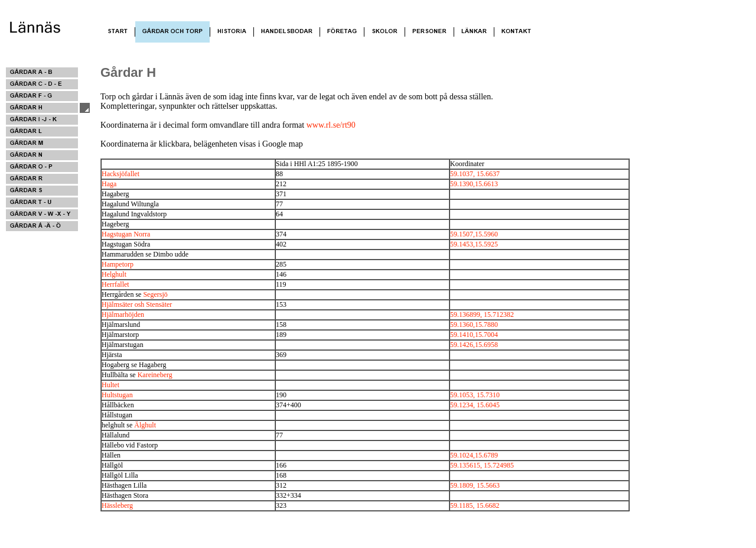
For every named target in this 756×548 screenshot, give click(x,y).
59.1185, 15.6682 (475, 505)
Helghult (114, 274)
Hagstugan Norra (126, 234)
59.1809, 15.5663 (475, 485)
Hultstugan (117, 395)
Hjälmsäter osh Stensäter (137, 304)
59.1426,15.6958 (474, 345)
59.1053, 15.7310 (475, 395)
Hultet (110, 385)
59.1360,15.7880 (474, 325)
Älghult (145, 425)
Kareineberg (155, 375)
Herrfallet (115, 284)
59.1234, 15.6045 (475, 405)
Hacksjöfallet (120, 174)
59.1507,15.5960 (474, 234)
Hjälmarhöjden (123, 314)
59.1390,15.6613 (474, 184)
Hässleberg (117, 505)
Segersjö (155, 294)
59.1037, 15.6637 (475, 174)
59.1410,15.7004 (474, 335)
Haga (109, 184)
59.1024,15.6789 (474, 455)
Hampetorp (118, 264)
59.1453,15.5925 (474, 244)
